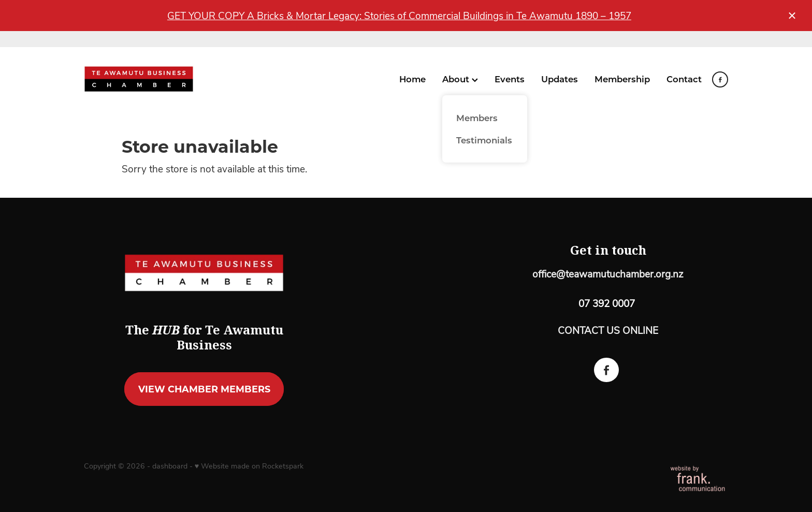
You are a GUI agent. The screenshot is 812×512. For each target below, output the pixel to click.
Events (510, 79)
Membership (622, 79)
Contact (684, 79)
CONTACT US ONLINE (608, 330)
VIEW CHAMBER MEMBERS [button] (204, 389)
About (460, 79)
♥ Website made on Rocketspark (249, 466)
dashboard (170, 466)
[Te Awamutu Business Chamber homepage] (148, 79)
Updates (560, 79)
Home (412, 79)
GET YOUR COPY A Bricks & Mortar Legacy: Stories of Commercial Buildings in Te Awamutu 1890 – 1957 (399, 15)
